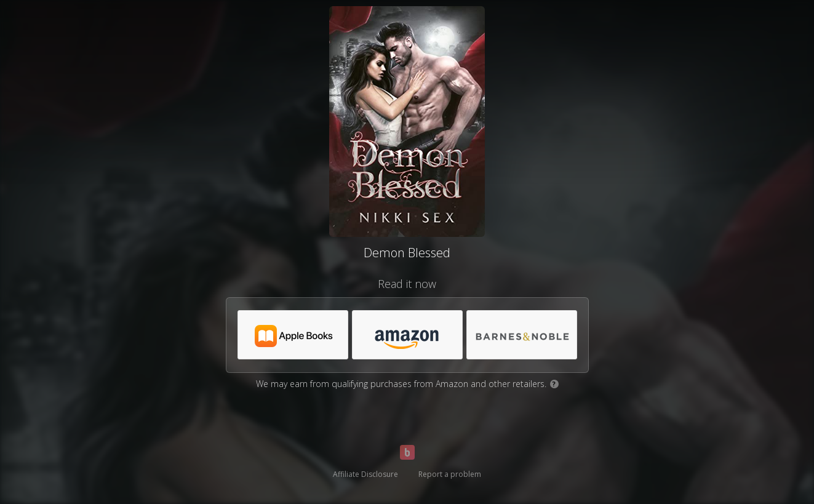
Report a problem (450, 474)
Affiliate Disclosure (365, 474)
